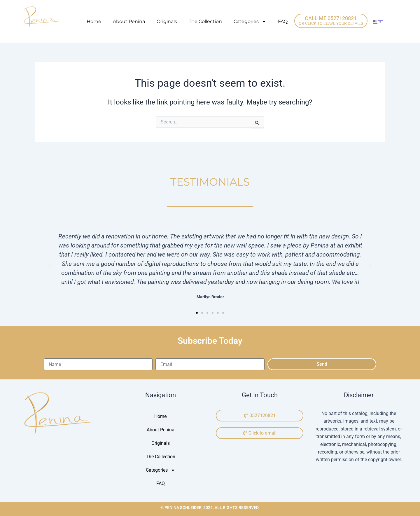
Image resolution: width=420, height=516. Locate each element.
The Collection (205, 21)
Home (94, 21)
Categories (250, 22)
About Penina (129, 21)
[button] (50, 266)
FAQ (283, 21)
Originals (167, 21)
